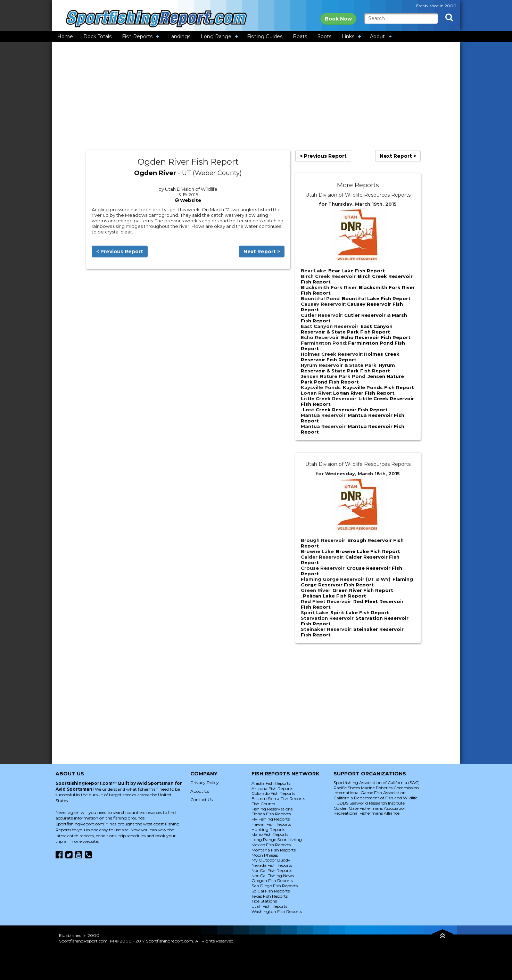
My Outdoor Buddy (271, 860)
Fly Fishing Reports (271, 819)
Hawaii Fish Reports (271, 824)
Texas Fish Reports (270, 896)
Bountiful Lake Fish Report (376, 298)
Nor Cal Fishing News (273, 876)
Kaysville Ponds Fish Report (378, 387)
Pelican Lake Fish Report (335, 596)
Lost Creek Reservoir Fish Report (345, 410)
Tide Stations (264, 901)
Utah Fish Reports (269, 906)
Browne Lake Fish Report (368, 551)
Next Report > (262, 252)
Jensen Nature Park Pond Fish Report (352, 379)
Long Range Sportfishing (277, 839)
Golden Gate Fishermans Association (370, 808)
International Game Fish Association (370, 793)
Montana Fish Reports (274, 850)
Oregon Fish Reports (272, 880)
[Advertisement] (256, 96)
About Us (200, 791)
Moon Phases (265, 855)
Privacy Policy (205, 783)
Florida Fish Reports (271, 814)
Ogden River (155, 173)
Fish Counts (263, 804)
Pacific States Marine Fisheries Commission (376, 788)
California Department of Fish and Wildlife (375, 798)
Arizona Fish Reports (272, 788)
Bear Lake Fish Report (357, 271)
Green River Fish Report (363, 590)
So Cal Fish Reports (271, 891)
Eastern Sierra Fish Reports (278, 798)
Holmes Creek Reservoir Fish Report (350, 357)
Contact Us (201, 800)
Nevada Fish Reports (272, 865)
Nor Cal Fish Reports (272, 870)
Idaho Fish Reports (270, 834)
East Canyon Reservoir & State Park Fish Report (347, 329)
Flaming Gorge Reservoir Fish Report (357, 582)
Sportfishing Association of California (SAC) (377, 783)
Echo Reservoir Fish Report (376, 337)
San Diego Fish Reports (275, 886)
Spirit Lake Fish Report (360, 612)
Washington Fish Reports (277, 911)
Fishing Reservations (272, 809)
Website (191, 200)
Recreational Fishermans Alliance (366, 813)
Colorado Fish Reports (273, 793)
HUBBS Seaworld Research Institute (369, 803)
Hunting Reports (268, 829)
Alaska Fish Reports (271, 783)
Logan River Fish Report (364, 393)
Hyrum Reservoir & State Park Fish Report (348, 368)
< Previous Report (120, 252)
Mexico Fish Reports (271, 845)
